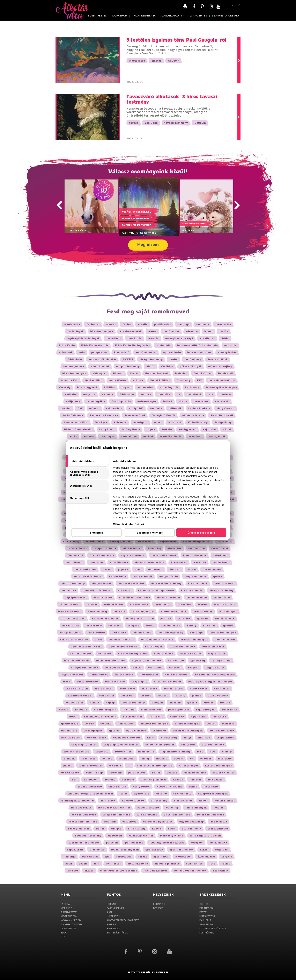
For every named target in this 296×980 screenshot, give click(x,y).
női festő (128, 779)
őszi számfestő (218, 828)
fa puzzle (81, 709)
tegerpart (222, 849)
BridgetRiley (223, 422)
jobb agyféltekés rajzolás (167, 842)
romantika (69, 590)
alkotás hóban (132, 548)
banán (193, 786)
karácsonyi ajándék (105, 618)
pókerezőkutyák (191, 366)
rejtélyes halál (221, 660)
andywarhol (145, 387)
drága (183, 401)
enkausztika (71, 625)
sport (172, 828)
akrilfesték (108, 800)
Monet (209, 331)
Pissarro (161, 793)
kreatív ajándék (192, 590)
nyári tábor (161, 856)
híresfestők (223, 324)
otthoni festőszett (73, 618)
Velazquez (100, 373)
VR (192, 758)
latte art (119, 611)
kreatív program (105, 709)
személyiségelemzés (197, 541)
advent (179, 758)
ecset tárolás (199, 688)
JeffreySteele (131, 429)
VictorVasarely (198, 422)
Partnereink (207, 908)
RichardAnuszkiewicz (78, 429)
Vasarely (65, 387)
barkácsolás (90, 856)
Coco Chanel (220, 548)
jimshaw (225, 394)
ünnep (146, 758)
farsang (180, 695)
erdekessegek (147, 401)
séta (82, 352)
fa (179, 394)
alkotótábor (183, 856)
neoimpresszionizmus (111, 660)
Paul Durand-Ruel (176, 674)
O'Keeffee (184, 604)
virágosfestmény (151, 359)
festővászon (196, 548)
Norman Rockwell (157, 373)
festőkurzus (171, 331)
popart (126, 387)
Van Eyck (101, 422)
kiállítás (110, 387)
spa (107, 856)
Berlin (156, 772)
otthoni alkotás (70, 604)
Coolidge (167, 366)
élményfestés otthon (140, 618)
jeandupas (108, 436)
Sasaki (192, 569)
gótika (218, 576)
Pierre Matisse (115, 681)
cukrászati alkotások (74, 639)
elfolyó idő (136, 408)
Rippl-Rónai (198, 716)
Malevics (181, 373)
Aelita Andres (99, 674)
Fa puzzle (205, 920)
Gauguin (174, 61)
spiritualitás (194, 863)
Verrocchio (155, 667)
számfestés (222, 688)
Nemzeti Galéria (195, 772)
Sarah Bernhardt (222, 415)
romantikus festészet (97, 590)
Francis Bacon (71, 737)
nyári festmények (181, 849)
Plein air (175, 569)
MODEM (128, 359)
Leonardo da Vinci (76, 422)
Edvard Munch (163, 653)
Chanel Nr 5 (75, 555)
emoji (187, 737)
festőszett (188, 744)
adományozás (169, 387)
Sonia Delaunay (73, 415)
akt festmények (81, 653)
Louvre (157, 828)
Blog (64, 933)
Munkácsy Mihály (172, 835)
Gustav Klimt (94, 380)
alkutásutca (145, 541)
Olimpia (116, 828)
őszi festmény (191, 828)
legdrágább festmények (83, 338)
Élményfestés (97, 15)
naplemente (146, 751)
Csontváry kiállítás (153, 779)
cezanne (108, 394)
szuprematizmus (195, 576)
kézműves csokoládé (127, 737)
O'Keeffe (115, 765)
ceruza (89, 723)
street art (210, 625)
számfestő (88, 758)
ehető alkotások (88, 681)
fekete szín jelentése (83, 821)
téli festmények (196, 807)
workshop (172, 807)
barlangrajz (69, 730)
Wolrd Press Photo (76, 751)
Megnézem (148, 245)
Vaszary (172, 772)
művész (94, 408)
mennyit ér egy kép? (179, 338)
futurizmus (221, 555)
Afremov (192, 331)
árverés (153, 338)
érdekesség (169, 737)
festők (224, 331)
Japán (83, 863)
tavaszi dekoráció (90, 786)
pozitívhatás (163, 324)
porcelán (112, 842)
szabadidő (164, 345)
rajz (210, 394)
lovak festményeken (125, 849)
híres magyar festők (168, 681)
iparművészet (134, 842)
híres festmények (74, 373)
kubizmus (120, 422)
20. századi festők (222, 730)
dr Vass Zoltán (77, 548)
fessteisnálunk (218, 359)
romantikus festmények (190, 870)
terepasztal (216, 779)
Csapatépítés (198, 15)
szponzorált (75, 849)
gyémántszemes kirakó (86, 646)
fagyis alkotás (215, 667)
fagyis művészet (72, 674)
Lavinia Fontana (199, 408)
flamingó (69, 856)
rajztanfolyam (206, 709)
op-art (107, 569)
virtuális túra (119, 562)
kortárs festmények (219, 765)
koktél (204, 849)
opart (158, 422)
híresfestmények (102, 331)
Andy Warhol (118, 380)
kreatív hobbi (139, 604)
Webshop (66, 908)
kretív (173, 359)
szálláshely (220, 870)
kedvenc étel (74, 702)
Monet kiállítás (160, 380)
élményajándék (120, 541)
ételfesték (174, 548)
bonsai (211, 723)
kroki (73, 436)
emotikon (204, 737)
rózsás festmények (182, 646)
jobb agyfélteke (179, 709)
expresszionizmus (133, 555)
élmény (227, 751)
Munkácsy (219, 716)
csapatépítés (225, 737)
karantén (200, 562)
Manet (134, 373)
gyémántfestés (225, 639)
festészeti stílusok (164, 555)
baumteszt (194, 394)
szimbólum (91, 779)
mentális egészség (170, 632)
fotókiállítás (123, 751)
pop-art (123, 569)
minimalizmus (142, 632)
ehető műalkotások (174, 611)
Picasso (118, 373)
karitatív (71, 394)
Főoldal (66, 904)
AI (129, 765)
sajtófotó (102, 751)
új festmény (159, 800)
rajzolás (92, 604)
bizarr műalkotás (70, 611)
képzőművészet (146, 352)
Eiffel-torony (137, 828)
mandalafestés (151, 709)
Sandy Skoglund (70, 632)
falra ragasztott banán (205, 835)
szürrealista (114, 408)
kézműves (195, 436)
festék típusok (225, 618)
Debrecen (159, 908)
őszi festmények (213, 744)
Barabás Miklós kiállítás (114, 807)
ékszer (89, 870)
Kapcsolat (113, 928)
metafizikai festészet (88, 576)
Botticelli (175, 667)
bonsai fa (228, 723)
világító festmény (73, 583)
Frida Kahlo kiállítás (95, 345)
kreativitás (207, 338)
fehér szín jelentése (210, 814)
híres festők (163, 604)
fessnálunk (114, 338)
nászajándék (217, 436)
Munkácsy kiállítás (141, 835)
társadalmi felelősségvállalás (215, 674)
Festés (203, 912)
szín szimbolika (147, 814)
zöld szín (110, 821)
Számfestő (206, 924)
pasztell (166, 618)
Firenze (209, 702)
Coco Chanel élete (102, 555)
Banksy (192, 625)
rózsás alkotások (213, 646)
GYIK (63, 936)
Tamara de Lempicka (104, 415)
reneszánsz (230, 709)
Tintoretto (156, 716)
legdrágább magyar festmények (210, 681)
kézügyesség (188, 429)
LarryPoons (107, 429)
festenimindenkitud (222, 380)
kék (232, 499)
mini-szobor (126, 723)
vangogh (184, 324)
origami (227, 856)
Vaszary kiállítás (224, 772)
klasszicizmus (183, 800)
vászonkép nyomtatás (158, 821)
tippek (151, 429)
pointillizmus (74, 562)
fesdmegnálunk (74, 366)
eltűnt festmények (187, 723)
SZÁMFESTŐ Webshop (226, 15)
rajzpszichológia (105, 548)
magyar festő (169, 576)
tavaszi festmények (223, 632)
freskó (150, 625)
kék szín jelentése (84, 814)
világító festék (102, 583)
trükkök (167, 429)
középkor (197, 842)
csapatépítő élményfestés (121, 744)
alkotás (156, 61)
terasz (142, 856)
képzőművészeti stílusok (157, 639)
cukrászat (125, 590)
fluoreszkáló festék (131, 583)
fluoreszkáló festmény (166, 583)
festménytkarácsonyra (221, 387)
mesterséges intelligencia (155, 765)
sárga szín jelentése (116, 814)
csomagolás (127, 758)
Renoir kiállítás (225, 800)
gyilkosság (198, 660)
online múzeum (197, 597)
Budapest (159, 904)
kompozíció (122, 352)
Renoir (203, 800)
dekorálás (127, 695)
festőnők (156, 408)
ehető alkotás (104, 688)
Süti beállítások (117, 933)
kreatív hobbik (198, 583)
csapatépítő (139, 681)
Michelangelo (228, 611)
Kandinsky (177, 716)
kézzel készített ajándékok (156, 590)
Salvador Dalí (69, 380)
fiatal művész (124, 674)
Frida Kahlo (67, 345)
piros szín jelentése (177, 814)
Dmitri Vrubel (202, 373)
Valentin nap (94, 772)
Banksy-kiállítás (78, 828)
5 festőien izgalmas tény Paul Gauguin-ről (176, 40)
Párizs (100, 828)
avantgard (140, 422)
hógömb (162, 758)
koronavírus (179, 562)
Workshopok (69, 916)
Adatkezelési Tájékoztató (123, 920)
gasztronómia (212, 569)
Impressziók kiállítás (102, 359)
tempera (133, 625)
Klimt (151, 737)
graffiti (228, 625)
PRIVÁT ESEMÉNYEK (144, 15)
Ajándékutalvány (173, 15)
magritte (89, 394)
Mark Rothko (96, 632)
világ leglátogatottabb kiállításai (90, 793)
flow (213, 751)
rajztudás (210, 429)
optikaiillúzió (172, 352)
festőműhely (193, 359)
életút (150, 366)
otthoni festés (114, 604)
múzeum (175, 702)
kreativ (143, 324)
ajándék (69, 758)
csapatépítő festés (84, 744)
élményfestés (227, 352)
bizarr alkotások (225, 604)
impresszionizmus (199, 352)
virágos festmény (221, 590)
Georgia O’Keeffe (164, 415)
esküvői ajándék (171, 436)
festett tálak (94, 541)
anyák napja (219, 821)
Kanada (178, 779)
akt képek (105, 653)
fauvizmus (96, 562)
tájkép (110, 702)
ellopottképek (100, 366)
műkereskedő (149, 674)
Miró (200, 751)
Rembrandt (226, 373)
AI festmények (189, 765)
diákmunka (97, 849)
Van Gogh (151, 123)
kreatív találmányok (194, 639)
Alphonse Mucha (193, 415)
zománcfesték (171, 625)
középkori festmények (213, 793)
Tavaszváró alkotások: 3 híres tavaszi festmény (172, 99)
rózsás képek (154, 646)
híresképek (201, 401)
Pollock (95, 702)
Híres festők (207, 916)
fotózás (163, 695)
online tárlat (222, 597)
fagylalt (193, 667)
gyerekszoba (154, 849)
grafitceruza (70, 723)
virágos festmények (85, 667)
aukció (137, 667)
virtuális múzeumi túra (134, 597)
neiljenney (73, 401)
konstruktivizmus (195, 555)
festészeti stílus (85, 569)
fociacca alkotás (191, 653)
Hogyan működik (71, 920)
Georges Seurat (116, 667)
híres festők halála (77, 660)
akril (96, 863)
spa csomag (71, 541)
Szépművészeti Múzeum (100, 716)
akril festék (149, 688)
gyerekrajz (141, 793)
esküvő (148, 436)
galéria (192, 702)
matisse (146, 394)
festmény (203, 324)
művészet (66, 352)
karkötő (73, 870)
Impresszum (114, 916)
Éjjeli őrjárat (206, 856)
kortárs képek (70, 772)
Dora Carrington (77, 688)
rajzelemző (225, 541)
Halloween (115, 835)
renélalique (129, 436)
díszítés (146, 695)
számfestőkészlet (90, 765)
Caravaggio (176, 660)
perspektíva (99, 352)
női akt (66, 499)
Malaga (63, 709)
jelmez (196, 695)
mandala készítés (156, 870)
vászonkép (129, 821)
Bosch (73, 716)
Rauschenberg (97, 611)
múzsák (138, 380)
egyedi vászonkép (191, 821)
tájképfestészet (76, 597)
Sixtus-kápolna (138, 863)
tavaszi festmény (176, 123)
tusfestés (115, 625)
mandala (129, 709)
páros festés (137, 772)
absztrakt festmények (188, 730)
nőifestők (175, 408)
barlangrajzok (93, 730)
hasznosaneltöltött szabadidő (197, 345)
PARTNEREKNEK (115, 908)
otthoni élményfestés (160, 744)
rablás (226, 863)
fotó (212, 863)
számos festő (182, 793)
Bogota (225, 702)
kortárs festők (97, 737)
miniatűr (195, 779)
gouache (203, 618)
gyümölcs (164, 394)
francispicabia (121, 401)
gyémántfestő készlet (124, 646)
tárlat (123, 793)
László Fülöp (118, 576)
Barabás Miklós (81, 807)
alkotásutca (137, 61)
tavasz (134, 123)
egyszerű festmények (147, 660)
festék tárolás (173, 688)
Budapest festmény (88, 835)
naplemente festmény (176, 751)
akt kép (107, 758)
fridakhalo (75, 359)
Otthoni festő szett (213, 928)
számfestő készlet (80, 695)
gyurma (114, 730)
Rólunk (112, 904)
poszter (66, 408)
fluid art (219, 807)
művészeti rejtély (220, 366)
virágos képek (103, 597)
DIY (199, 380)
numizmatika (218, 842)
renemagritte (96, 401)
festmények (76, 331)
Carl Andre (119, 632)
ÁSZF (110, 912)
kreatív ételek (203, 611)
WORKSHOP (119, 15)
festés (127, 324)
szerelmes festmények (84, 842)
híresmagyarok (87, 387)
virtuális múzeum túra (149, 562)
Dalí (80, 408)
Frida (225, 338)
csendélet (159, 730)
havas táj (154, 548)
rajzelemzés (168, 541)
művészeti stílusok (121, 639)
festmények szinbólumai (77, 800)
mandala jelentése (167, 863)
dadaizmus (155, 569)
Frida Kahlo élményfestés (133, 345)
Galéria (204, 904)
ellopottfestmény (128, 366)
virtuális (206, 758)
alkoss (152, 331)
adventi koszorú (148, 807)
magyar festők (143, 576)
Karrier (111, 924)
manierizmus (221, 562)
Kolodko (106, 723)
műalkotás (135, 338)
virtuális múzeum (168, 597)
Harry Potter (141, 786)
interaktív (225, 758)
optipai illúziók (136, 730)
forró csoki (106, 695)
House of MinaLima (169, 786)
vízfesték (184, 618)
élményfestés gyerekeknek (119, 870)
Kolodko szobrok (133, 800)
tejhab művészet (143, 611)
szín (75, 779)
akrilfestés (113, 863)
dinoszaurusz (117, 786)
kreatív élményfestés (133, 653)
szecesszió (222, 401)
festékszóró (93, 625)
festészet (93, 324)
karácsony (192, 387)
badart (168, 401)
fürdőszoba (124, 856)
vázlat (227, 429)
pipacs (68, 765)
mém (138, 569)
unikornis (230, 345)
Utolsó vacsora (218, 695)
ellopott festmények (154, 723)
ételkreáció (127, 688)
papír (69, 863)
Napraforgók (217, 653)
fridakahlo (127, 394)
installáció (211, 786)
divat (98, 639)
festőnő (110, 779)
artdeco (89, 436)
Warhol (203, 604)
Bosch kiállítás (133, 716)
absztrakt (175, 422)
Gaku (67, 681)
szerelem (116, 772)
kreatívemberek (131, 331)
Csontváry (184, 380)
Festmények (207, 933)
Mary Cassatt (226, 408)
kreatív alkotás (225, 583)
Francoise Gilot (135, 415)
